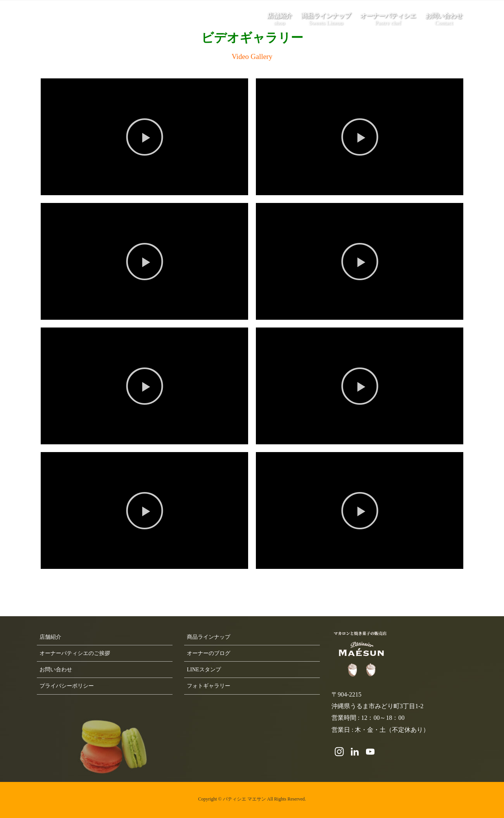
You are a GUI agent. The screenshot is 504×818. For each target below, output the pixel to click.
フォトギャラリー (209, 686)
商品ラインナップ (209, 637)
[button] (145, 137)
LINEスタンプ (204, 670)
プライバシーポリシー (67, 686)
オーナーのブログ (209, 653)
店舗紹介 (50, 637)
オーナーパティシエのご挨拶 (75, 653)
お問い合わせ (56, 670)
